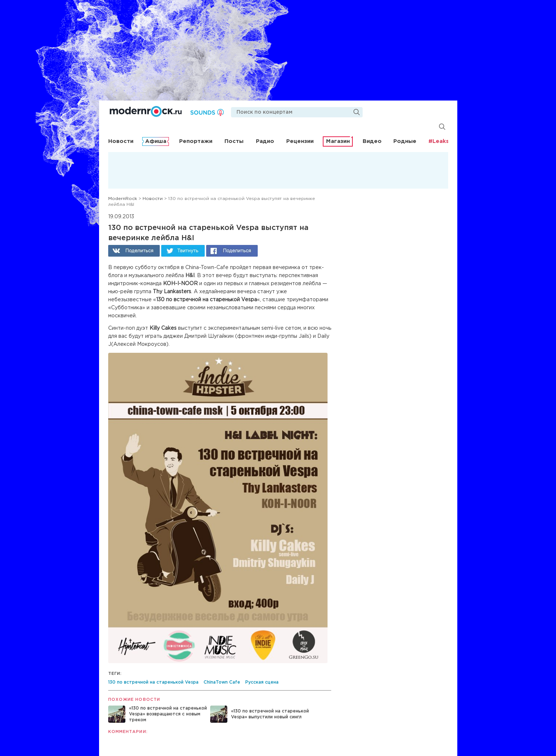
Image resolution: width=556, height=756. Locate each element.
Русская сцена (262, 682)
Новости (121, 141)
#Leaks (439, 141)
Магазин (338, 141)
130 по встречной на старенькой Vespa (153, 682)
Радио (265, 141)
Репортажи (196, 141)
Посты (234, 141)
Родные (405, 141)
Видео (372, 141)
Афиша (156, 141)
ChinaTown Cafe (222, 682)
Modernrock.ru (146, 111)
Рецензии (300, 141)
